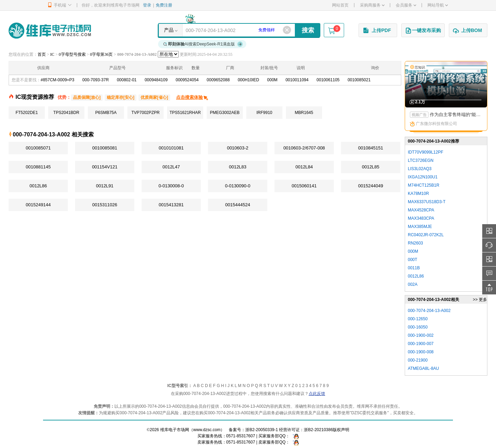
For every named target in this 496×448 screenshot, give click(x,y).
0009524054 (187, 80)
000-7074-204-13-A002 (429, 311)
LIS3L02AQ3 (420, 169)
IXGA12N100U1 (423, 177)
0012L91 (105, 186)
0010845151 (371, 148)
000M (272, 80)
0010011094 (297, 80)
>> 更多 (480, 300)
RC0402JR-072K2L (426, 235)
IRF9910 (264, 113)
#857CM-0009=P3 (58, 80)
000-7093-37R (96, 80)
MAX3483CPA (421, 218)
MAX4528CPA (421, 210)
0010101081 (171, 148)
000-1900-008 (421, 352)
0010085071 (38, 148)
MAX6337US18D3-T (427, 202)
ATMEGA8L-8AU (423, 368)
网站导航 (438, 5)
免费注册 (164, 5)
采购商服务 (372, 5)
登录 (147, 5)
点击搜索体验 (192, 97)
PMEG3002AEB (225, 113)
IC (52, 54)
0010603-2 (238, 148)
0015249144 (38, 205)
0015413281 (171, 205)
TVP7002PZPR (145, 113)
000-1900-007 (421, 344)
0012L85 (371, 167)
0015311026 (105, 205)
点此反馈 (317, 394)
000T (412, 260)
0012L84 (304, 167)
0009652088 (218, 80)
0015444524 (238, 205)
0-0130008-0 (171, 186)
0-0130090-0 (238, 186)
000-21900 (418, 360)
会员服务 (406, 5)
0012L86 (38, 186)
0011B (414, 268)
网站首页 (340, 5)
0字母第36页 (101, 54)
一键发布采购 (423, 31)
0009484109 (156, 80)
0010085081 (105, 148)
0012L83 (238, 167)
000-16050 (418, 327)
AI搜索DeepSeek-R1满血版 (203, 44)
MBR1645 (304, 113)
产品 (169, 30)
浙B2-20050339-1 (262, 430)
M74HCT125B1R (423, 185)
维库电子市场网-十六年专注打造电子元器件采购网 (50, 30)
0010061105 (328, 80)
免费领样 (267, 30)
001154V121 (105, 167)
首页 (42, 54)
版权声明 (341, 430)
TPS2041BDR (66, 113)
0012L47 (171, 167)
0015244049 (371, 186)
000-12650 (418, 319)
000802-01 (127, 80)
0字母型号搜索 (72, 54)
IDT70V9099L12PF (426, 152)
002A (413, 284)
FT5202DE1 (27, 113)
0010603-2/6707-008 (304, 148)
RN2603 (415, 243)
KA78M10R (418, 194)
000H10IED (248, 80)
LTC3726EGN (421, 160)
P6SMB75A (106, 113)
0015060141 (304, 186)
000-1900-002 (421, 335)
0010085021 (359, 80)
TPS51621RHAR (185, 113)
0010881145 (38, 167)
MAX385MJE (420, 227)
